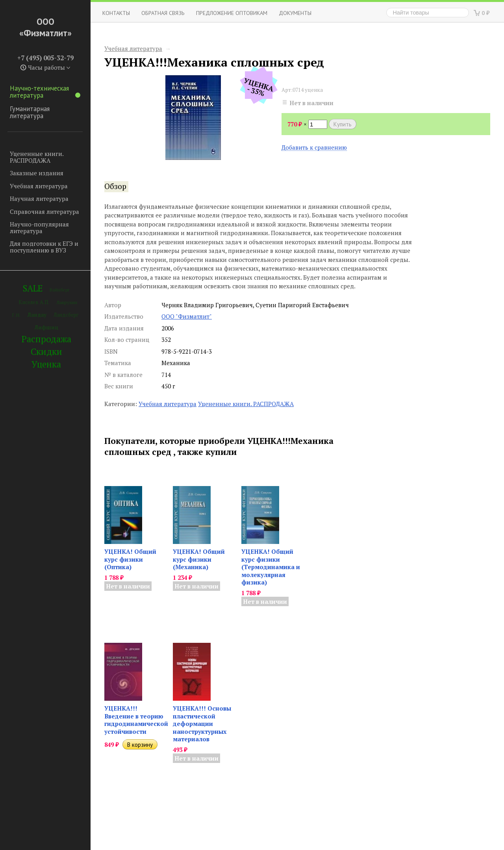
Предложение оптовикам (232, 13)
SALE (33, 288)
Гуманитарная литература (30, 112)
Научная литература (39, 199)
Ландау (37, 315)
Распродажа (46, 339)
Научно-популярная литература (39, 227)
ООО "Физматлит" (187, 316)
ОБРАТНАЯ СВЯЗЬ (163, 13)
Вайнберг (60, 290)
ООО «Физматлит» (45, 27)
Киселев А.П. (34, 302)
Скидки (46, 352)
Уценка (46, 364)
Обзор (115, 186)
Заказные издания (37, 173)
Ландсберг (66, 315)
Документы (295, 13)
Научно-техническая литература (45, 92)
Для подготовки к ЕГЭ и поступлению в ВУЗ (44, 247)
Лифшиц (46, 327)
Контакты (116, 13)
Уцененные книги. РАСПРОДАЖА (37, 157)
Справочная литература (44, 212)
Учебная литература (39, 186)
